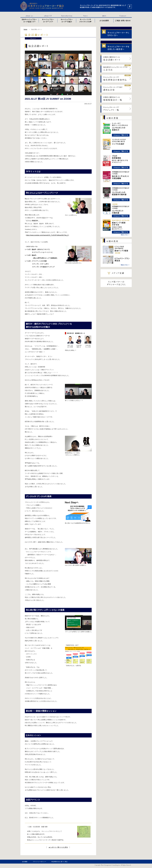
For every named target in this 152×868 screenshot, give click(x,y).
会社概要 (25, 862)
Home (26, 29)
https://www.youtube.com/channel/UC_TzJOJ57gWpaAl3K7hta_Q (47, 235)
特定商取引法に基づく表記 (59, 862)
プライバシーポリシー (39, 862)
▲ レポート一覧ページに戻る (58, 847)
